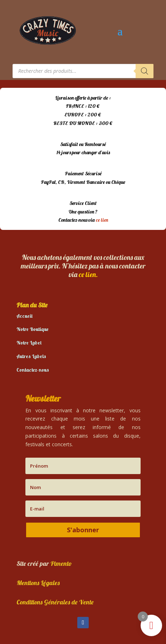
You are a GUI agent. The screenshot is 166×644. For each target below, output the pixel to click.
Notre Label (29, 343)
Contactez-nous (33, 370)
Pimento (61, 563)
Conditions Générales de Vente (55, 602)
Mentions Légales (38, 583)
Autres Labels (31, 356)
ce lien (102, 220)
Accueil (25, 316)
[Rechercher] (145, 71)
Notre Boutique (33, 329)
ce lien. (88, 274)
